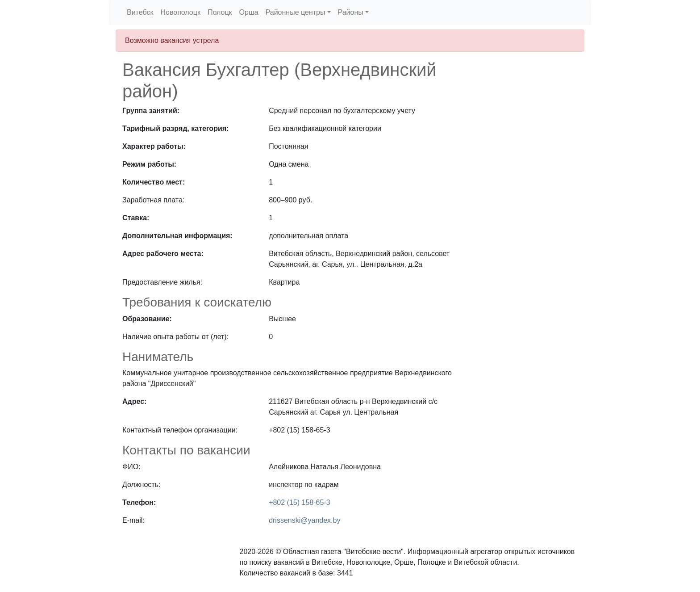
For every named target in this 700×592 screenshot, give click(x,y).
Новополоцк (180, 12)
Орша (249, 12)
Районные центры (296, 12)
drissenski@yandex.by (304, 520)
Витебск (140, 12)
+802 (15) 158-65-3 (299, 502)
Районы (351, 12)
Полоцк (220, 12)
